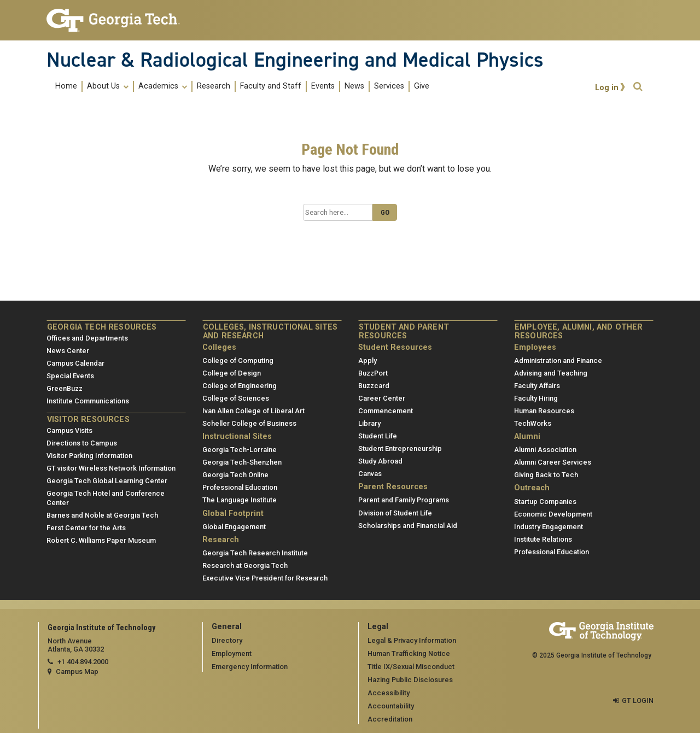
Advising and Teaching (551, 373)
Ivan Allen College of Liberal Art (253, 411)
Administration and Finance (558, 360)
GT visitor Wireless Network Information (111, 468)
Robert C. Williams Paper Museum (101, 540)
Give (422, 86)
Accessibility (389, 693)
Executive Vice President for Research (265, 578)
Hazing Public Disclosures (410, 680)
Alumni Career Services (553, 462)
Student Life (378, 436)
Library (369, 423)
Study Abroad (380, 461)
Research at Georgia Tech (245, 565)
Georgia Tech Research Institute (255, 553)
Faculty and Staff (271, 86)
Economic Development (553, 514)
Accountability (391, 706)
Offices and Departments (87, 338)
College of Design (232, 373)
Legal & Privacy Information (412, 640)
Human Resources (544, 411)
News (354, 86)
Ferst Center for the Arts (86, 528)
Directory (227, 640)
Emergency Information (250, 667)
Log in (607, 88)
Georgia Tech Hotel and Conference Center (106, 498)
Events (323, 86)
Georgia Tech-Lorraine (240, 450)
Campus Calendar (75, 363)
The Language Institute (240, 500)
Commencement (386, 411)
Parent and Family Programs (404, 500)
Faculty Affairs (537, 386)
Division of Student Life (395, 513)
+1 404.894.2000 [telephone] (83, 662)
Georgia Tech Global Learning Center (107, 481)
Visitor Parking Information (89, 456)
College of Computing (238, 360)
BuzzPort (373, 373)
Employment (232, 653)
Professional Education (240, 487)
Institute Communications (88, 401)
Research (214, 86)
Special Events (70, 376)
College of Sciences (236, 398)
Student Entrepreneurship (400, 448)
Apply (367, 360)
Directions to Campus (82, 443)
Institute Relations (543, 539)
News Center (68, 351)
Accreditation (390, 719)
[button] (638, 87)
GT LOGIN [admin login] (638, 700)
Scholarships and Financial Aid (408, 526)
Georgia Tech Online (235, 475)
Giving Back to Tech (546, 475)
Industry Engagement (549, 527)
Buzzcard (374, 386)
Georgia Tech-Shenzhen (242, 462)
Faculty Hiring (536, 398)
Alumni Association (545, 450)
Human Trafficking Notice (409, 653)
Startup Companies (545, 502)
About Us (108, 86)
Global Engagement (234, 527)
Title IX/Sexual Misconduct (411, 667)
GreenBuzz (65, 388)
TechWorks (533, 423)
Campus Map (77, 672)
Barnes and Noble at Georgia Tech (102, 515)
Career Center (382, 398)
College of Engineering (240, 386)
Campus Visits (69, 430)
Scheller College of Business (249, 423)
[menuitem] (242, 86)
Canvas (370, 474)
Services (389, 86)
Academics (163, 86)
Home (66, 86)
